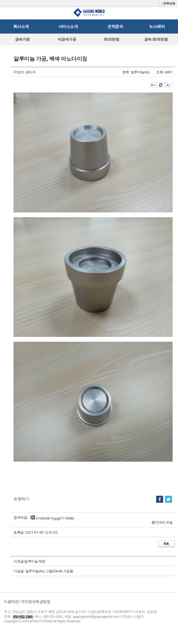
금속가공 (22, 39)
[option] (22, 39)
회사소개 (21, 26)
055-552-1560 (23, 617)
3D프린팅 (111, 39)
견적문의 (115, 26)
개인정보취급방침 (36, 602)
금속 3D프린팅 (156, 39)
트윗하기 (21, 499)
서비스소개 (68, 26)
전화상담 (169, 4)
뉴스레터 (157, 26)
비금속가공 (67, 39)
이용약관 (11, 602)
